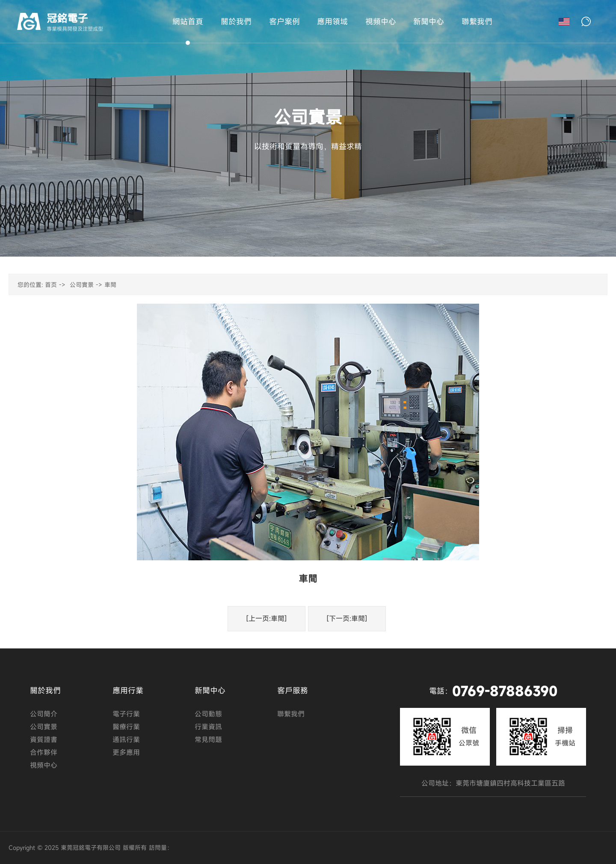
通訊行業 (126, 740)
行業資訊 (208, 727)
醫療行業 (126, 727)
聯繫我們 (291, 714)
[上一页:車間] (267, 618)
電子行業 (126, 714)
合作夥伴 (44, 752)
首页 (51, 285)
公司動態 (208, 714)
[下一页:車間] (347, 618)
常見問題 (208, 740)
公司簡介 (44, 714)
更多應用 (126, 752)
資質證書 (44, 740)
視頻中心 (44, 765)
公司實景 (82, 285)
